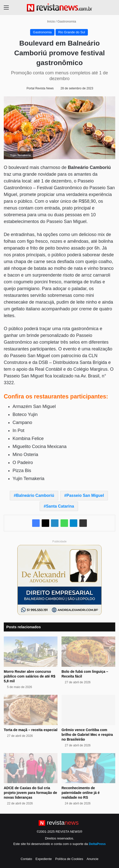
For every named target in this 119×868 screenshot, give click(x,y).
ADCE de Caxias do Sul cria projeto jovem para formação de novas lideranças (30, 793)
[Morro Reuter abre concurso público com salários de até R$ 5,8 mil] (31, 652)
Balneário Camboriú (35, 495)
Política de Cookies (69, 859)
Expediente (44, 859)
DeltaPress (97, 844)
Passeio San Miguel (85, 495)
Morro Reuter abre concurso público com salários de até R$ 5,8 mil (29, 676)
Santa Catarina (60, 506)
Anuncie (93, 859)
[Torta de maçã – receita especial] (31, 710)
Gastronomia (67, 21)
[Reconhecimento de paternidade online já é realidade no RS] (88, 768)
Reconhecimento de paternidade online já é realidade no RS (81, 793)
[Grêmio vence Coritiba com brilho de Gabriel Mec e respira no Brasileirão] (88, 710)
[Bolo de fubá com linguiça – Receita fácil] (88, 652)
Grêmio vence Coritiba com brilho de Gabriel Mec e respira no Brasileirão (87, 735)
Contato (26, 859)
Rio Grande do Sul (72, 32)
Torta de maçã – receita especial (31, 730)
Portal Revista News (40, 88)
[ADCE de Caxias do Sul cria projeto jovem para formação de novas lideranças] (31, 768)
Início (49, 21)
